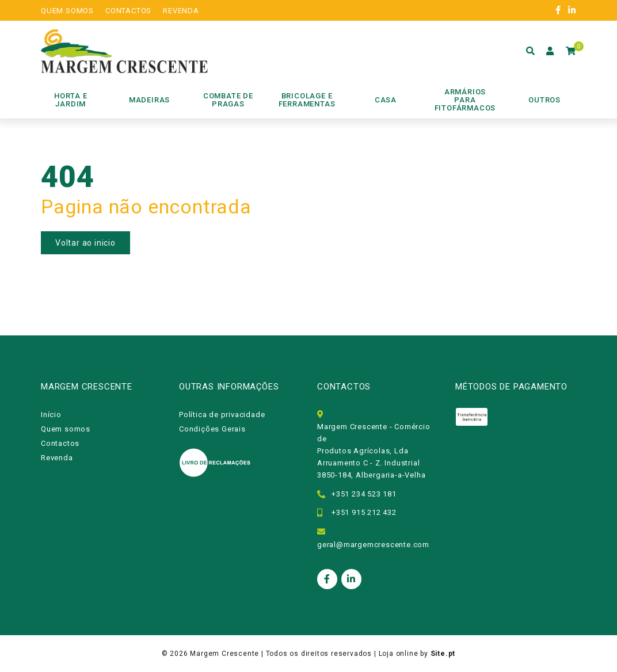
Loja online (399, 654)
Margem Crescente (224, 654)
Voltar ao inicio (85, 243)
